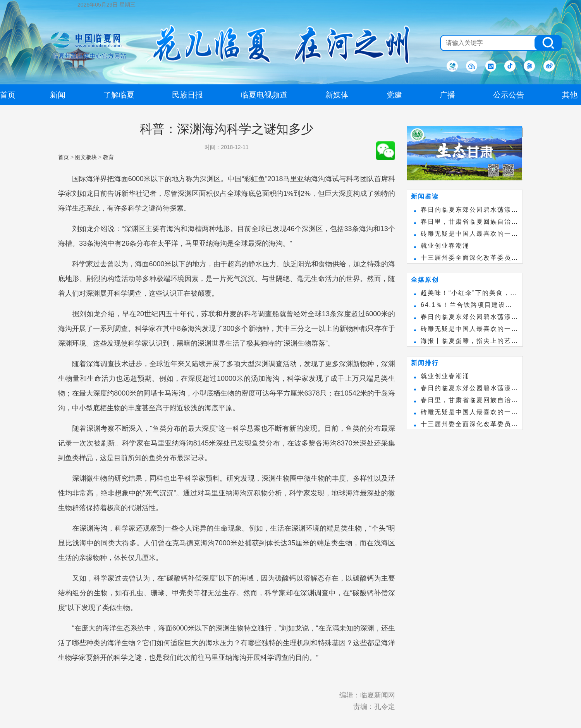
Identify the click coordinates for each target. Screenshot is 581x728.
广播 (447, 95)
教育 (108, 157)
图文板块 (86, 157)
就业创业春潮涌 (445, 246)
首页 (64, 157)
